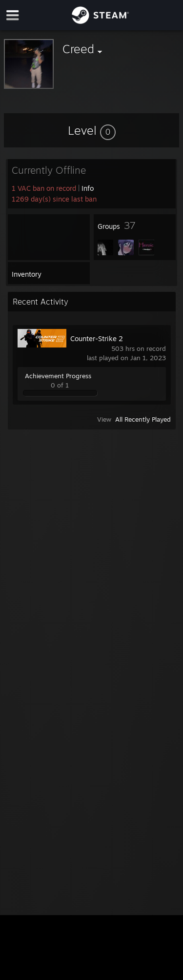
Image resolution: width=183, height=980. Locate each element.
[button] (92, 130)
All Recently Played (143, 419)
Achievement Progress (58, 376)
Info (88, 188)
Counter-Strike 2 (97, 338)
